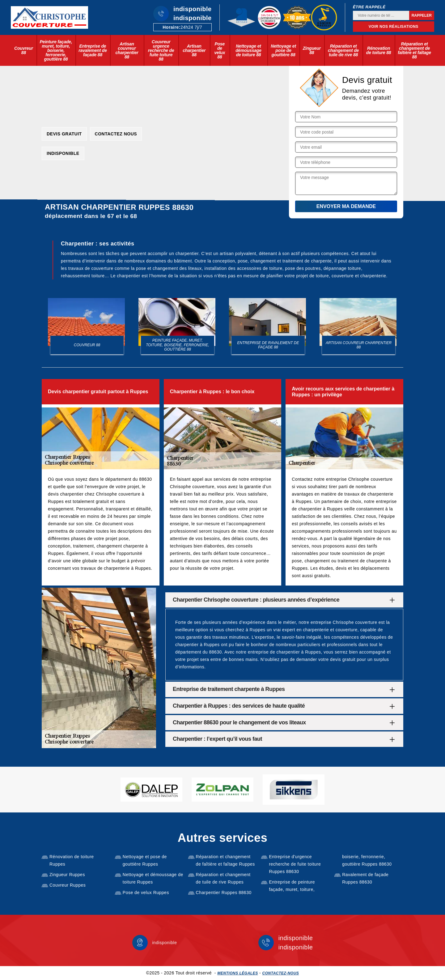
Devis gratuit (64, 134)
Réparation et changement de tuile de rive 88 (343, 50)
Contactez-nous (281, 973)
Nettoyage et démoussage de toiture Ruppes (153, 878)
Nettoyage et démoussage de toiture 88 (248, 50)
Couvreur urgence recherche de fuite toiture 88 (161, 50)
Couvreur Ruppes (68, 885)
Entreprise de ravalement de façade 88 (93, 50)
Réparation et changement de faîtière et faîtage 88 (414, 50)
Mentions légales (237, 973)
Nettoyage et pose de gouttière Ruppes (145, 860)
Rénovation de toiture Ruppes (72, 860)
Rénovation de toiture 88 (379, 50)
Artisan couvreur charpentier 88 (127, 50)
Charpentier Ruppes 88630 (224, 893)
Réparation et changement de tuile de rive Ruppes (223, 878)
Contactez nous (116, 134)
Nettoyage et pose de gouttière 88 (283, 50)
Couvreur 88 (24, 50)
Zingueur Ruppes (67, 875)
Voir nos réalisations (394, 27)
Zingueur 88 (312, 50)
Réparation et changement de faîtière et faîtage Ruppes (225, 860)
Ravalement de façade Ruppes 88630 (365, 878)
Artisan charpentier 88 (194, 50)
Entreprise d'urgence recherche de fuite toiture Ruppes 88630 (295, 864)
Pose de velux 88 (220, 50)
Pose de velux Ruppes (146, 893)
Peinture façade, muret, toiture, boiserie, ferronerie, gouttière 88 (56, 50)
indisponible (193, 9)
